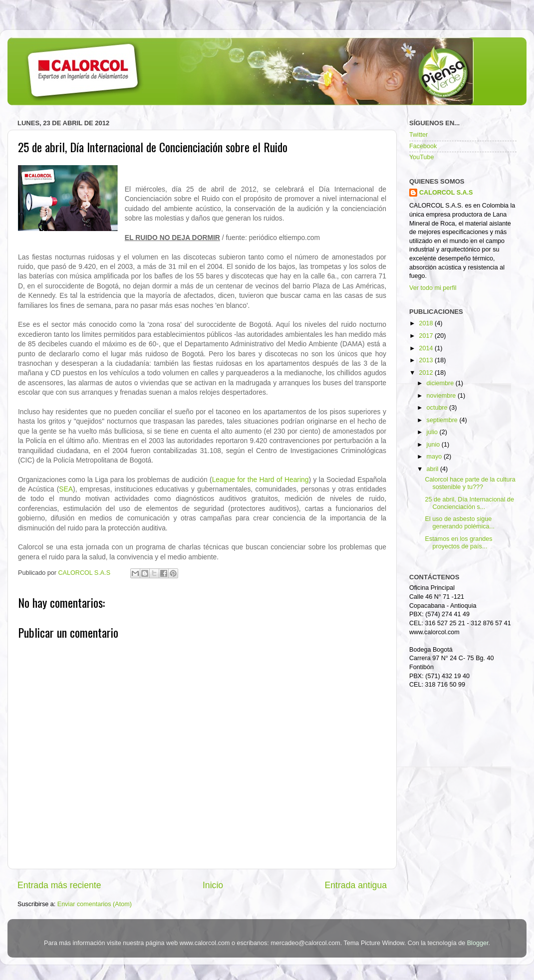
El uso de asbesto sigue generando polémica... (460, 523)
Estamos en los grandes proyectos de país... (458, 543)
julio (433, 432)
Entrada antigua (356, 885)
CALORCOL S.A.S (85, 573)
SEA (66, 489)
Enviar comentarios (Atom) (95, 904)
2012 (427, 373)
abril (433, 469)
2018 (427, 323)
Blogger (478, 943)
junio (434, 445)
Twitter (418, 135)
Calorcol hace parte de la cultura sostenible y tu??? (470, 483)
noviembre (442, 396)
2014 (427, 348)
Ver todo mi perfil (433, 288)
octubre (438, 408)
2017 (427, 336)
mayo (435, 457)
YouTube (422, 157)
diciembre (441, 383)
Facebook (423, 146)
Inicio (213, 885)
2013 (427, 360)
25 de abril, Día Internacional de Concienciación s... (469, 503)
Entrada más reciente (59, 885)
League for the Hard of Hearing (261, 480)
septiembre (443, 420)
